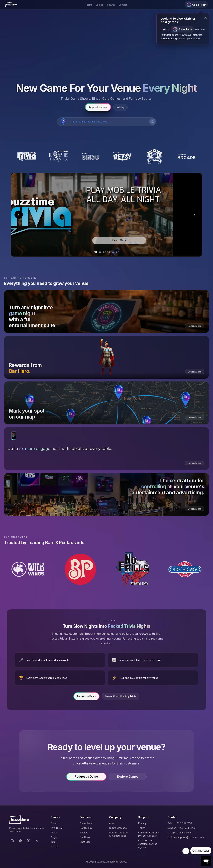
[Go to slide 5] (113, 252)
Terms (142, 828)
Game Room (87, 823)
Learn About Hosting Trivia (121, 699)
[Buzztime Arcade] (186, 157)
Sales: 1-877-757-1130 (180, 823)
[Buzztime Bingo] (91, 157)
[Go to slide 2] (100, 252)
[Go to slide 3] (104, 252)
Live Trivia (56, 828)
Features (111, 5)
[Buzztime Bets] (122, 157)
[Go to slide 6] (117, 252)
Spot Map (85, 842)
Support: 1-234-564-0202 (182, 828)
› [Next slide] (194, 215)
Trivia (54, 823)
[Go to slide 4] (109, 252)
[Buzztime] (11, 5)
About (112, 823)
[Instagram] (12, 841)
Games (99, 5)
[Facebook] (20, 841)
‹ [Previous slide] (19, 215)
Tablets (84, 833)
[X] (28, 841)
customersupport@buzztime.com (186, 837)
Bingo (54, 837)
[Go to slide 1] (96, 252)
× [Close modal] (206, 18)
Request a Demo (86, 699)
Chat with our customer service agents (148, 844)
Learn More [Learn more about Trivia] (148, 239)
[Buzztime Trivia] (27, 157)
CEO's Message (118, 828)
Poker (54, 833)
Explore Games (128, 779)
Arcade (55, 846)
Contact (123, 5)
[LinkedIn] (36, 841)
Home (89, 5)
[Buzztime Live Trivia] (59, 157)
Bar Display (86, 828)
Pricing (120, 108)
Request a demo (98, 107)
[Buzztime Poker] (154, 157)
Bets (53, 842)
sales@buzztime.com (179, 833)
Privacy (142, 823)
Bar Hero (85, 837)
